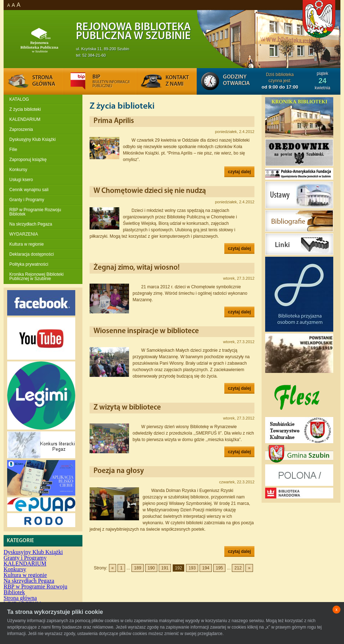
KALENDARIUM (25, 119)
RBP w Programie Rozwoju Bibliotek (35, 212)
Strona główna (20, 598)
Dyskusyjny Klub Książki (32, 139)
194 (206, 568)
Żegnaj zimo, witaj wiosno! (137, 268)
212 (238, 568)
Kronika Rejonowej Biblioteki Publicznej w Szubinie (36, 276)
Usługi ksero (21, 180)
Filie (13, 150)
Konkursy (18, 170)
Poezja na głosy (119, 471)
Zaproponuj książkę (28, 160)
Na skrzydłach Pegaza (31, 224)
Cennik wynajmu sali (29, 190)
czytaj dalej (239, 172)
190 (151, 568)
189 (138, 568)
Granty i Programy (27, 200)
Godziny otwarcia (236, 80)
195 (219, 568)
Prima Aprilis (114, 121)
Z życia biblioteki (25, 109)
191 (165, 568)
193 (192, 568)
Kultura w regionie (27, 244)
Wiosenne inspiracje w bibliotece (146, 331)
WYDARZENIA (24, 234)
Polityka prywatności (29, 264)
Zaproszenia (21, 129)
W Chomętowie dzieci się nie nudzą (150, 191)
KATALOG (19, 99)
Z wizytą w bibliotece (127, 408)
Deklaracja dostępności (32, 254)
